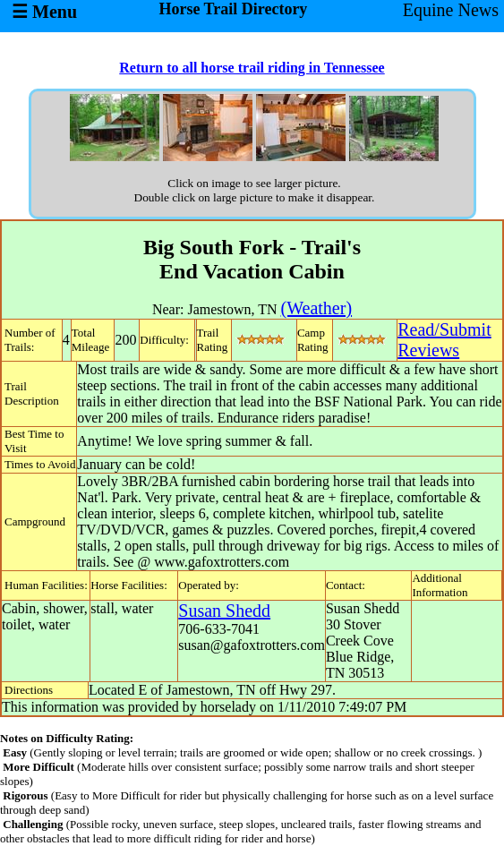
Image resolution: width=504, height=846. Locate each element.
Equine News (451, 10)
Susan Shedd (224, 611)
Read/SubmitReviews (444, 340)
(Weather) (316, 308)
